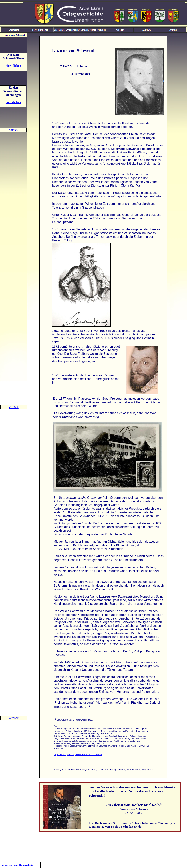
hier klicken (13, 66)
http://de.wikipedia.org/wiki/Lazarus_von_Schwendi (78, 754)
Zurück (13, 130)
